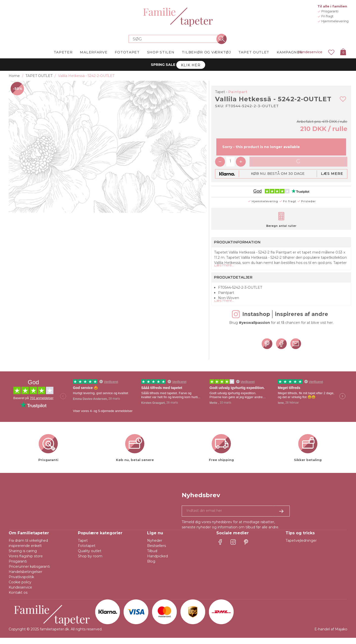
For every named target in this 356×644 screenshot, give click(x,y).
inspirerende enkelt (25, 552)
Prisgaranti (18, 567)
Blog (151, 567)
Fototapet (87, 552)
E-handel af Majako (331, 635)
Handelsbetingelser (25, 578)
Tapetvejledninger (301, 547)
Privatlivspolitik (21, 583)
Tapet (83, 547)
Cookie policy (20, 588)
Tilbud (152, 557)
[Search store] (175, 39)
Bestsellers (156, 552)
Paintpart (238, 92)
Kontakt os (18, 599)
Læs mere (332, 174)
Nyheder (155, 547)
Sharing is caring (23, 557)
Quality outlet (90, 557)
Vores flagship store (26, 562)
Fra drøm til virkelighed (28, 547)
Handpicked (157, 562)
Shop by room (90, 562)
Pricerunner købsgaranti (29, 573)
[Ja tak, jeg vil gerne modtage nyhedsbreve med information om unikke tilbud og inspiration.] (236, 517)
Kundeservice (310, 52)
